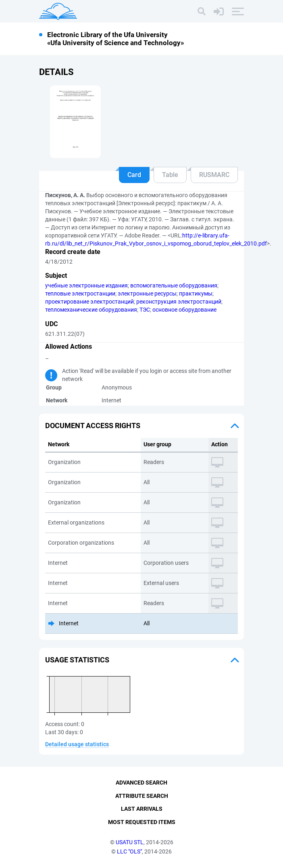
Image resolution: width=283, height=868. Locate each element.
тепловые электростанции (80, 293)
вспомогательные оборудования (174, 285)
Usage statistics (77, 660)
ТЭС (145, 310)
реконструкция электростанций (179, 302)
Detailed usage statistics (77, 744)
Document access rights (93, 426)
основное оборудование (184, 310)
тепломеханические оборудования (91, 310)
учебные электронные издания (86, 285)
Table (170, 175)
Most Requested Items (142, 822)
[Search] (202, 11)
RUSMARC (214, 175)
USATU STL (130, 842)
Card (134, 175)
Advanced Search (141, 783)
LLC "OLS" (129, 851)
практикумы (196, 293)
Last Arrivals (142, 809)
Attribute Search (142, 796)
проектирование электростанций (89, 302)
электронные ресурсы (147, 293)
